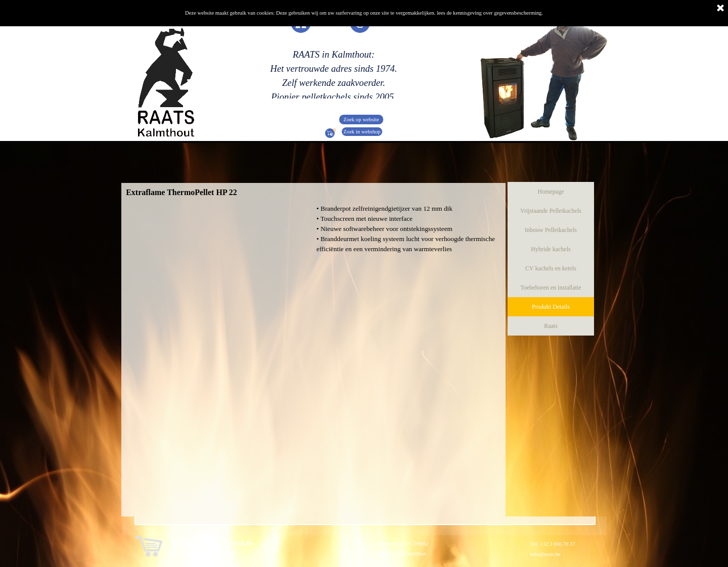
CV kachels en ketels (551, 268)
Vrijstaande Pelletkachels (551, 211)
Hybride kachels (551, 249)
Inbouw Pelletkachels (551, 230)
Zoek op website (361, 120)
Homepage (551, 192)
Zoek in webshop (362, 132)
